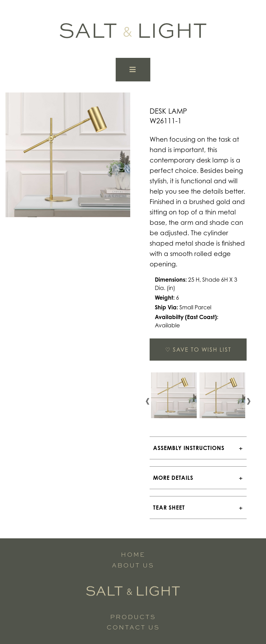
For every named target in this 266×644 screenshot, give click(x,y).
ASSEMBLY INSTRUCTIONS (189, 448)
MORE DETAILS (173, 478)
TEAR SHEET (169, 508)
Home (133, 554)
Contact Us (133, 627)
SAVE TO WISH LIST (198, 350)
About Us (133, 565)
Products (133, 617)
